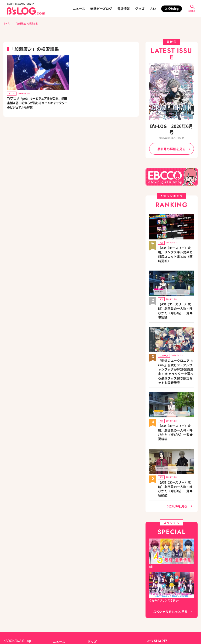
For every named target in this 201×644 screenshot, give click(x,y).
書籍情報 (124, 9)
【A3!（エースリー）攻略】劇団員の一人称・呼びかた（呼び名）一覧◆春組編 (176, 288)
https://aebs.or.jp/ (155, 625)
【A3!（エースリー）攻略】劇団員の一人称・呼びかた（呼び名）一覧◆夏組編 (176, 392)
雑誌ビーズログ (101, 9)
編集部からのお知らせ (100, 601)
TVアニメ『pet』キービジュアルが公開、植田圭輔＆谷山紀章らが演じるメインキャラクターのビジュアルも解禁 (37, 103)
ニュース (79, 9)
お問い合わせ (40, 620)
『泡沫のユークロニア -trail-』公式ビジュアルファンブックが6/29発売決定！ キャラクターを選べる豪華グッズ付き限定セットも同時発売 (176, 340)
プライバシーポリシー (66, 620)
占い (153, 9)
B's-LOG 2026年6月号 (171, 126)
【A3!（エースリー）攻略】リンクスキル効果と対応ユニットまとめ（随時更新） (176, 240)
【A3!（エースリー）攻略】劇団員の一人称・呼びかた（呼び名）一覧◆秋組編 (176, 440)
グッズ (140, 9)
